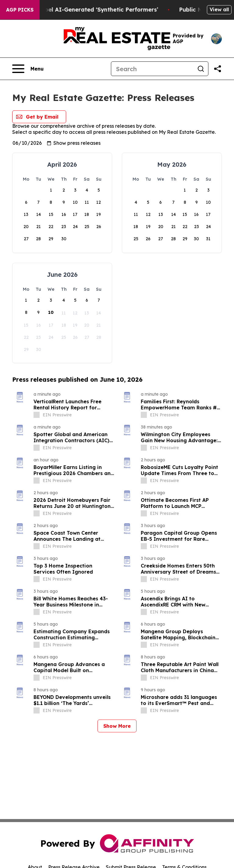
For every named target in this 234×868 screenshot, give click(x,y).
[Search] (152, 69)
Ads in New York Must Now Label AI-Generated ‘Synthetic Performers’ (101, 10)
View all (219, 9)
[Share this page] (218, 69)
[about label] (37, 415)
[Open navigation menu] (28, 69)
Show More (117, 726)
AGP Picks (20, 10)
